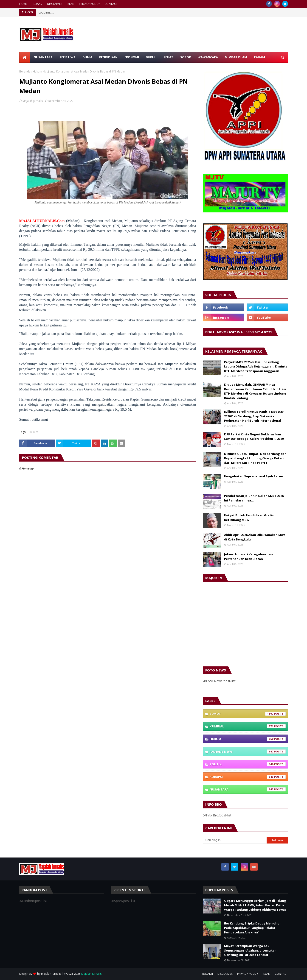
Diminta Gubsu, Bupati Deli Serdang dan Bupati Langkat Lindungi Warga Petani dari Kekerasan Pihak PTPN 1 (255, 458)
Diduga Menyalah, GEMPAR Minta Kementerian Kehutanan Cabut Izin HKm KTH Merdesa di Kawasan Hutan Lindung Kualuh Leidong (255, 391)
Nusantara (248, 789)
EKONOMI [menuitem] (132, 57)
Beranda (25, 71)
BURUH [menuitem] (151, 57)
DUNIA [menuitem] (87, 57)
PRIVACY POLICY (89, 4)
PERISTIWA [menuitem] (68, 57)
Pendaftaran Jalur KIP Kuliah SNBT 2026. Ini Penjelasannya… (254, 498)
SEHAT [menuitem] (168, 57)
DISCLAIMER (55, 4)
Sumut (248, 714)
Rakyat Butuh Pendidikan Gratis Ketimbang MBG (249, 518)
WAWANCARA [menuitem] (208, 57)
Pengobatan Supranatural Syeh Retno (254, 476)
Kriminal (248, 726)
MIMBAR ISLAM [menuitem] (236, 57)
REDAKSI (37, 4)
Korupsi (248, 777)
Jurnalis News (248, 752)
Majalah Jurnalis (33, 101)
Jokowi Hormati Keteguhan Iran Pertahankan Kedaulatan (248, 557)
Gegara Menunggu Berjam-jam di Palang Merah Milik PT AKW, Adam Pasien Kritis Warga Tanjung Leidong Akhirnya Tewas (255, 905)
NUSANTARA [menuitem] (43, 57)
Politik (248, 764)
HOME (23, 4)
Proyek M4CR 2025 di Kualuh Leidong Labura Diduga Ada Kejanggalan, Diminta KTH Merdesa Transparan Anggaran (256, 366)
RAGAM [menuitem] (259, 57)
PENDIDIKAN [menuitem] (108, 57)
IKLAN (71, 4)
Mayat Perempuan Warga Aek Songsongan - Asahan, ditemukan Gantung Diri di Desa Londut (250, 950)
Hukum (37, 71)
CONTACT (111, 4)
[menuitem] (25, 57)
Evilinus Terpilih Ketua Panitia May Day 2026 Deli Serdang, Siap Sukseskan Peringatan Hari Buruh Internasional (254, 416)
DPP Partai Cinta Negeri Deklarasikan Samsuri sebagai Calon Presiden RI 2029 (254, 437)
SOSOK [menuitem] (186, 57)
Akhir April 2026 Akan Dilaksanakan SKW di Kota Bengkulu (255, 537)
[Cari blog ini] (235, 840)
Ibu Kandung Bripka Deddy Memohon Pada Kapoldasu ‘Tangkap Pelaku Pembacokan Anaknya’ (253, 928)
